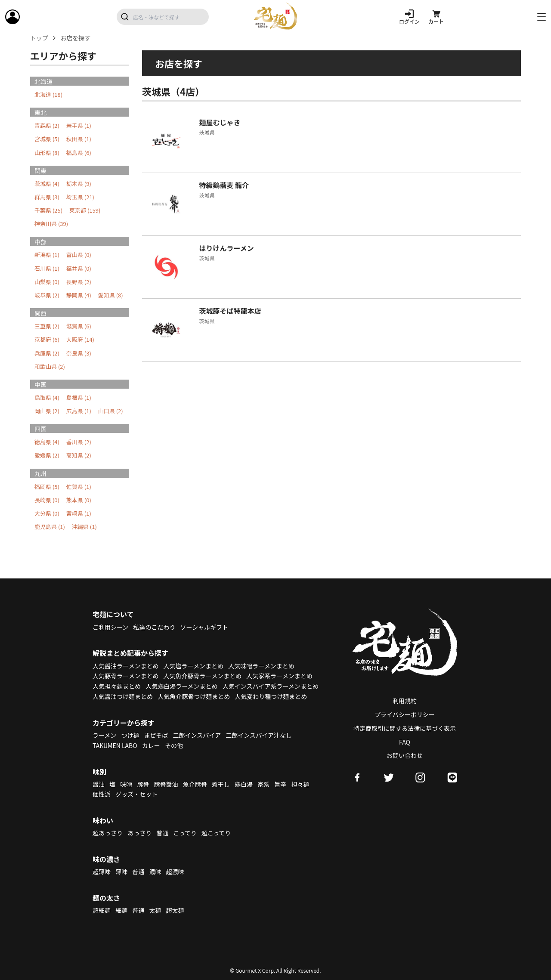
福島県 (79, 153)
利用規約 (405, 701)
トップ (39, 38)
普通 (162, 833)
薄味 (121, 872)
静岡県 (79, 295)
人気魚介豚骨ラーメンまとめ (203, 676)
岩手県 (79, 125)
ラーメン (104, 735)
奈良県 (79, 353)
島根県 (79, 397)
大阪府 (80, 339)
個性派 (102, 794)
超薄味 (102, 872)
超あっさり (108, 833)
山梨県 (47, 282)
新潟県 (47, 255)
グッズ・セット (136, 794)
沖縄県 (84, 527)
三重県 (47, 326)
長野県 (79, 282)
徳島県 (47, 442)
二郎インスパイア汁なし (259, 735)
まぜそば (156, 735)
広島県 (79, 411)
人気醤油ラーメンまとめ (125, 666)
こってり (185, 833)
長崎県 (47, 500)
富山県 (79, 255)
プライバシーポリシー (405, 714)
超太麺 (175, 910)
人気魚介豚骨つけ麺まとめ (194, 696)
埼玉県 (80, 197)
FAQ (405, 742)
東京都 (85, 210)
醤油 (99, 784)
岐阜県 (47, 295)
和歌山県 (50, 366)
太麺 (155, 910)
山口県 (111, 411)
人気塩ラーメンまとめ (193, 666)
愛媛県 (47, 455)
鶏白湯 (244, 784)
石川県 (47, 268)
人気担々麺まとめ (117, 686)
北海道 (48, 94)
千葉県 (48, 210)
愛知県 (111, 295)
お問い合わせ (405, 755)
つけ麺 (130, 735)
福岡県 (47, 487)
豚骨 (143, 784)
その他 (174, 745)
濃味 (155, 872)
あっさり (139, 833)
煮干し (221, 784)
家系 (263, 784)
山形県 (47, 153)
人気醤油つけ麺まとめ (123, 696)
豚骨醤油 (166, 784)
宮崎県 (79, 513)
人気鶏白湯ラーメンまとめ (181, 686)
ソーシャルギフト (204, 627)
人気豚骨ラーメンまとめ (125, 676)
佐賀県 (79, 487)
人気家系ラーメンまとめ (279, 676)
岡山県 (47, 411)
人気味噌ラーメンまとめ (261, 666)
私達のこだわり (154, 627)
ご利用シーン (110, 627)
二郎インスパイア (197, 735)
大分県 (47, 513)
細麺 (121, 910)
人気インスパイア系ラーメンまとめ (271, 686)
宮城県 (47, 139)
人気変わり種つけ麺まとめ (271, 696)
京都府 (47, 339)
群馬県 (47, 197)
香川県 (79, 442)
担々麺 (300, 784)
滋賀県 (79, 326)
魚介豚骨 (195, 784)
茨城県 (47, 184)
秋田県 (79, 139)
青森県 (47, 125)
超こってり (216, 833)
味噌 (126, 784)
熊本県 (79, 500)
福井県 (79, 268)
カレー (151, 745)
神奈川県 (51, 224)
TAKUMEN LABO (115, 745)
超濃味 (175, 872)
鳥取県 (47, 397)
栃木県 (79, 184)
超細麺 (102, 910)
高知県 (79, 455)
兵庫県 (47, 353)
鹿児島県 (50, 527)
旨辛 (280, 784)
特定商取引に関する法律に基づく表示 (405, 728)
